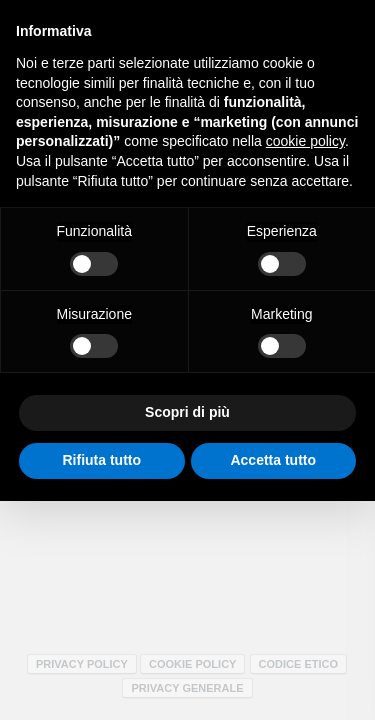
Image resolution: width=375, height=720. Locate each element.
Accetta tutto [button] (273, 460)
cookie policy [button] (305, 141)
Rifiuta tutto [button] (101, 460)
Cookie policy (192, 664)
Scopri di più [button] (187, 412)
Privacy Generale (187, 688)
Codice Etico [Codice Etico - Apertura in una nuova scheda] (298, 664)
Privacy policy (82, 664)
